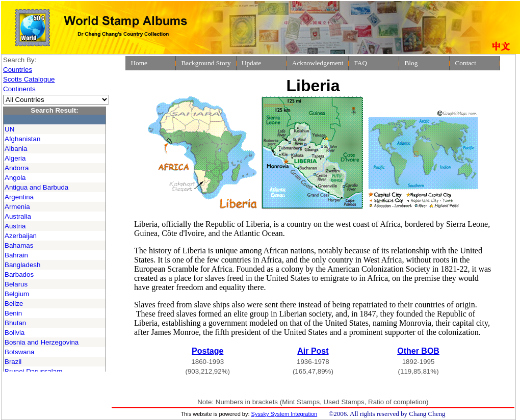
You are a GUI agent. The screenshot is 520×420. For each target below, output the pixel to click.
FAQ (360, 63)
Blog (411, 63)
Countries (18, 70)
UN (9, 129)
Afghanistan (22, 139)
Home (139, 63)
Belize (14, 304)
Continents (19, 89)
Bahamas (19, 245)
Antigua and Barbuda (36, 187)
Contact (465, 63)
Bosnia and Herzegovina (42, 342)
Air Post (313, 351)
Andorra (17, 168)
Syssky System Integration (284, 414)
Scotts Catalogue (29, 79)
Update (252, 63)
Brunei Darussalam (33, 371)
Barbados (19, 274)
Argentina (19, 197)
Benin (13, 313)
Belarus (16, 284)
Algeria (15, 158)
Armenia (17, 207)
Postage (207, 351)
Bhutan (15, 323)
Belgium (17, 294)
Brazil (13, 362)
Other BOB (418, 351)
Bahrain (16, 255)
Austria (15, 226)
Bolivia (15, 333)
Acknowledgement (318, 63)
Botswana (20, 352)
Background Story (206, 63)
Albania (16, 149)
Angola (15, 178)
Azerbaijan (21, 236)
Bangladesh (22, 265)
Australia (18, 216)
